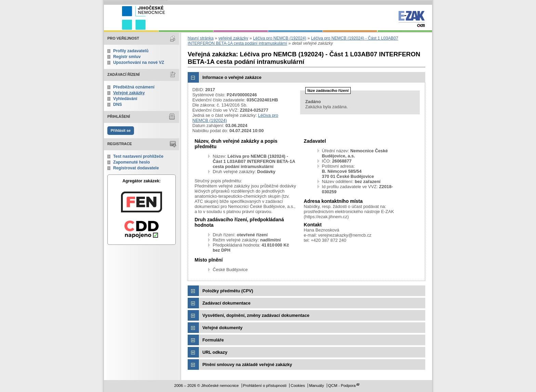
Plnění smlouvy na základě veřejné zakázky (247, 365)
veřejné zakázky (233, 38)
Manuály (317, 386)
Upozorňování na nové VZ (139, 62)
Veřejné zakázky (129, 93)
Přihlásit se (121, 130)
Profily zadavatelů (131, 51)
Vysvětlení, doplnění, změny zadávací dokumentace (256, 315)
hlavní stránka (201, 38)
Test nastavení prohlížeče (138, 156)
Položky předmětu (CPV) (228, 291)
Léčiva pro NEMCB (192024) (279, 38)
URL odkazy (215, 352)
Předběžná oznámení (134, 87)
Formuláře (213, 340)
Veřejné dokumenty (222, 328)
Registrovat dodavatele (136, 168)
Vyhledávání (125, 99)
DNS (118, 104)
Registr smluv (127, 57)
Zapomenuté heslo (131, 162)
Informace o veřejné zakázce (232, 77)
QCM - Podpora (342, 386)
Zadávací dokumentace (226, 303)
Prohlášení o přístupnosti (265, 386)
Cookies (298, 386)
